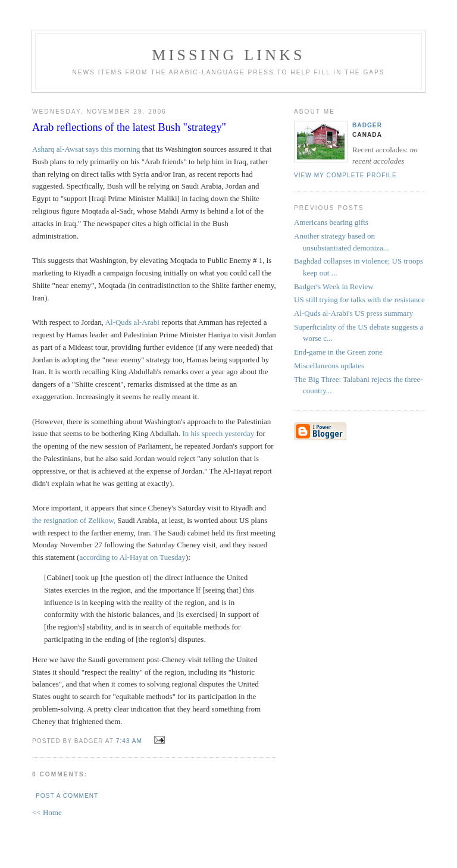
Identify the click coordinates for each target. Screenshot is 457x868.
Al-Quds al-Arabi (132, 322)
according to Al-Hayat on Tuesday (132, 557)
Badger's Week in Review (334, 286)
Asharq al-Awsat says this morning (86, 149)
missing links (228, 55)
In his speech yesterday (218, 433)
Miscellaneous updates (329, 366)
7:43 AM (129, 741)
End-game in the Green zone (338, 352)
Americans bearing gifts (331, 222)
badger (367, 125)
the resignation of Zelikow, (75, 520)
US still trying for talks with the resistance (359, 300)
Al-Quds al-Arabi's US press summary (353, 313)
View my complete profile (345, 175)
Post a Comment (67, 796)
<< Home (47, 812)
